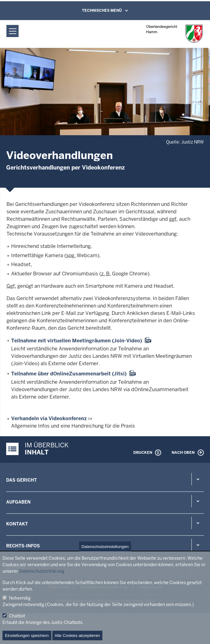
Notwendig (20, 598)
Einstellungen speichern (27, 636)
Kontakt (17, 524)
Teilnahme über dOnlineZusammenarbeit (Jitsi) (69, 374)
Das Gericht (21, 480)
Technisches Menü (102, 10)
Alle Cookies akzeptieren (77, 636)
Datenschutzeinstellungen (105, 547)
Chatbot (17, 616)
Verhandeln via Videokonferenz (49, 418)
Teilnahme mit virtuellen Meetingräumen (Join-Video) (77, 341)
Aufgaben (18, 502)
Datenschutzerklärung (42, 571)
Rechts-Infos (23, 546)
